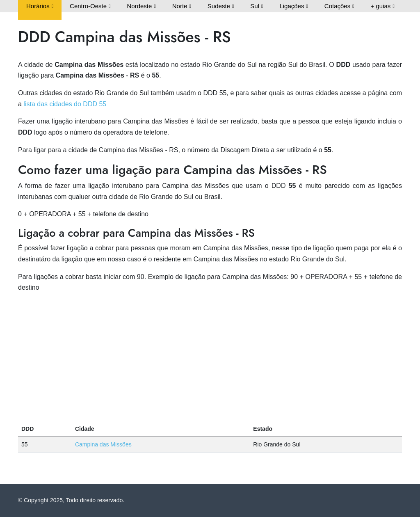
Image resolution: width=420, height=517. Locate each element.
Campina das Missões (103, 444)
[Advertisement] (210, 357)
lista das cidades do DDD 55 (65, 104)
